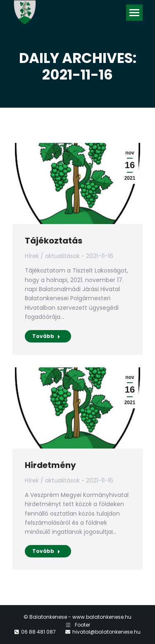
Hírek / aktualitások (52, 256)
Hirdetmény (50, 465)
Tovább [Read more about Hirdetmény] (46, 551)
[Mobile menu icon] (134, 13)
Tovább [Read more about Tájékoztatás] (46, 336)
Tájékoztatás (54, 241)
